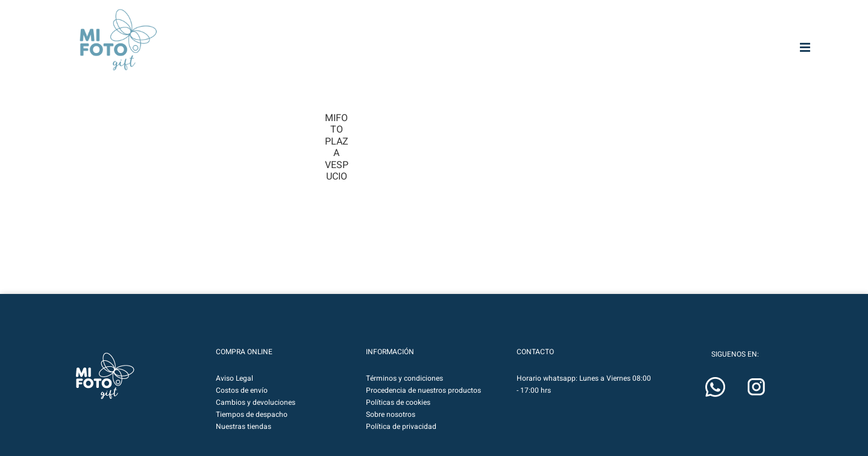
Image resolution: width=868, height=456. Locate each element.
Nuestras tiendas (244, 426)
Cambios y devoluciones (256, 402)
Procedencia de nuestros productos (423, 390)
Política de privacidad (401, 426)
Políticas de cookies (398, 402)
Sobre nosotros (391, 414)
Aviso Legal (234, 378)
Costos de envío (242, 390)
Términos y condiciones (404, 378)
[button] (105, 376)
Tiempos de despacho (252, 414)
